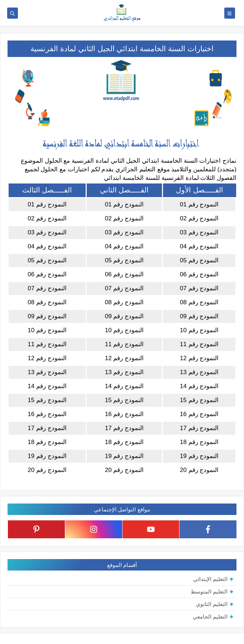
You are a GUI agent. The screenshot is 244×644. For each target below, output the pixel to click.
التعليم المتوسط (209, 591)
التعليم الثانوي (212, 604)
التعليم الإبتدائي (210, 579)
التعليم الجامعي (210, 617)
